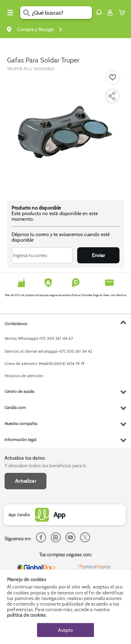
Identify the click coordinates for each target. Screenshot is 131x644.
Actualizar (26, 481)
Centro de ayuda (19, 391)
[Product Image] (65, 132)
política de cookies (26, 615)
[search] (62, 13)
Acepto (65, 630)
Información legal (20, 440)
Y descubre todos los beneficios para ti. (46, 466)
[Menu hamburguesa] (10, 13)
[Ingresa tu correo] (42, 255)
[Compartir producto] (112, 96)
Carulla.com (15, 407)
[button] (99, 12)
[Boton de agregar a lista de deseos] (113, 78)
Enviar (98, 255)
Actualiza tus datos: (25, 458)
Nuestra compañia (21, 423)
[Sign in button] (110, 13)
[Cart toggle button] (123, 13)
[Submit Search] (26, 13)
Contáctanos (16, 324)
